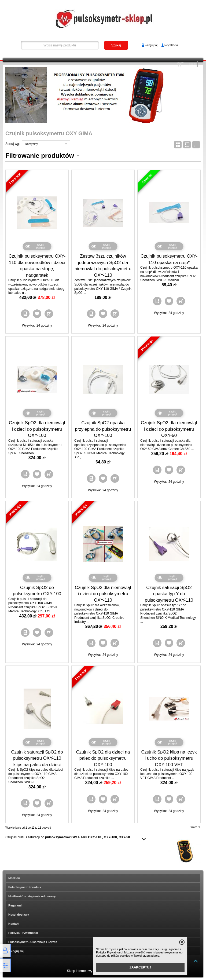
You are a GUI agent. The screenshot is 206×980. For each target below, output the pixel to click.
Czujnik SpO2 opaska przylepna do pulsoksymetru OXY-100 (103, 429)
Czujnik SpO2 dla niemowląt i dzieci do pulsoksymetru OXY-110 (103, 594)
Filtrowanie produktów (40, 156)
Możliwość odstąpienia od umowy (32, 896)
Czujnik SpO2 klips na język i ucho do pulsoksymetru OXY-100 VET (169, 758)
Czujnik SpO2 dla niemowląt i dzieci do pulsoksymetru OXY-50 (169, 429)
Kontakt (14, 924)
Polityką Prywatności (109, 952)
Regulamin (16, 905)
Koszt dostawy (19, 915)
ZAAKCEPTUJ (140, 967)
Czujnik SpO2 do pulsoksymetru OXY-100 (37, 591)
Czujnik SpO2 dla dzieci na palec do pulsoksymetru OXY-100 (103, 758)
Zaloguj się (151, 45)
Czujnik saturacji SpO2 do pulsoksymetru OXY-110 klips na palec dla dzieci (37, 758)
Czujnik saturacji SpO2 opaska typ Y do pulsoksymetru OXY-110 (169, 594)
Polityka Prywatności (23, 933)
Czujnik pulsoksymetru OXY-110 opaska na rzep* (169, 259)
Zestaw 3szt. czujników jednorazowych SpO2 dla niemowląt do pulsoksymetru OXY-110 (103, 266)
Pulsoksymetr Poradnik (25, 887)
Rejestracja (171, 45)
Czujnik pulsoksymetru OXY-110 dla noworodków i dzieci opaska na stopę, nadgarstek (37, 266)
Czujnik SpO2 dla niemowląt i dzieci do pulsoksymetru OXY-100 (37, 429)
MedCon (14, 878)
